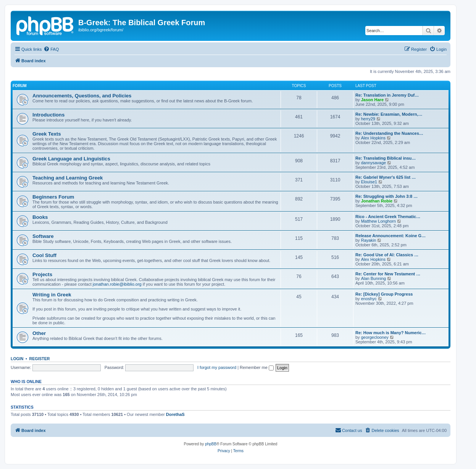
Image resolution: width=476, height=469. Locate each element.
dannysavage (374, 163)
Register (40, 359)
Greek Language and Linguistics (71, 159)
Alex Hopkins (373, 138)
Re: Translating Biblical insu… (386, 158)
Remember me (257, 367)
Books (40, 217)
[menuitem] (51, 49)
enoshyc (369, 299)
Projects (42, 274)
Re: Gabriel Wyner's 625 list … (386, 177)
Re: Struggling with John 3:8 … (386, 196)
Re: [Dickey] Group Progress (384, 294)
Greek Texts (47, 134)
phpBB (211, 444)
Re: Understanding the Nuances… (389, 133)
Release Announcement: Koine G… (390, 236)
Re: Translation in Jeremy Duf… (387, 95)
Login (17, 359)
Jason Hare (372, 100)
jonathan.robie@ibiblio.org (117, 284)
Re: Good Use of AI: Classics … (387, 255)
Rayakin (369, 240)
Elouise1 (369, 182)
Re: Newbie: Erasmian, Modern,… (389, 114)
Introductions (48, 115)
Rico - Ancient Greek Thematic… (388, 217)
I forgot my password (217, 367)
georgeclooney (375, 337)
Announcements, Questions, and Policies (82, 96)
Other (39, 333)
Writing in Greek (52, 295)
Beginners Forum (53, 197)
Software (43, 236)
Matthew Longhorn (378, 221)
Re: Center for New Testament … (388, 274)
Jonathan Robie (377, 201)
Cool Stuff (44, 255)
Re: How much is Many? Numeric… (391, 333)
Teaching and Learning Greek (68, 178)
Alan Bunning (374, 278)
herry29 (368, 119)
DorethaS (175, 414)
